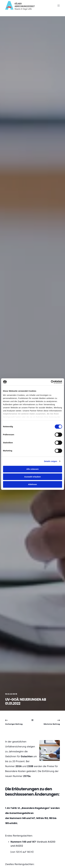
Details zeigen (51, 461)
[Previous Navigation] (14, 722)
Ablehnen (32, 484)
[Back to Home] (20, 8)
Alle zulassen (32, 469)
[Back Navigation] (32, 720)
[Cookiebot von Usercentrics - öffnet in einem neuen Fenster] (51, 382)
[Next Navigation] (52, 722)
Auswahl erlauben (32, 477)
